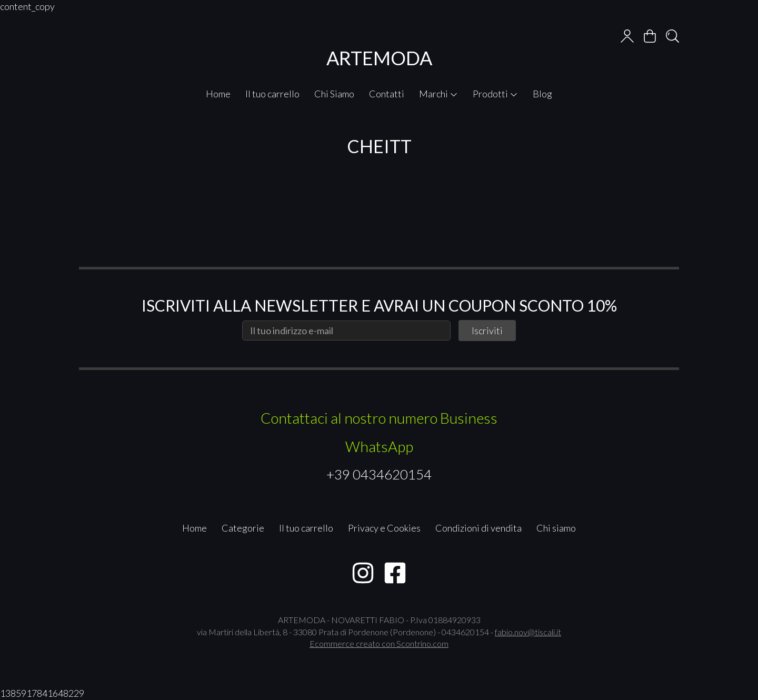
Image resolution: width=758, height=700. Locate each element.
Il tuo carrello (272, 94)
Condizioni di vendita (478, 528)
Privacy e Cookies (384, 528)
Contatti (387, 94)
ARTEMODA (379, 58)
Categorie (243, 528)
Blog (542, 94)
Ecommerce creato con (379, 643)
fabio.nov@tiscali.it (528, 632)
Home (218, 94)
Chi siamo (556, 528)
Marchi (438, 94)
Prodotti (495, 94)
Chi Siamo (334, 94)
